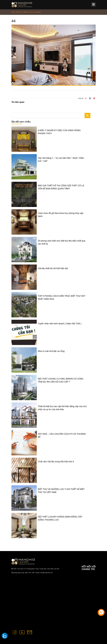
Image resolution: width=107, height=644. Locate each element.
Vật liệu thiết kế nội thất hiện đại (53, 268)
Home (13, 12)
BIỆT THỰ (20, 12)
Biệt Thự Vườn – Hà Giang (32, 12)
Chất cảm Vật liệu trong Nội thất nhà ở (56, 462)
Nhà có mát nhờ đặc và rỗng (51, 351)
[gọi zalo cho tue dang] (5, 636)
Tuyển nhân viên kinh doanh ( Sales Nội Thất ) (60, 324)
